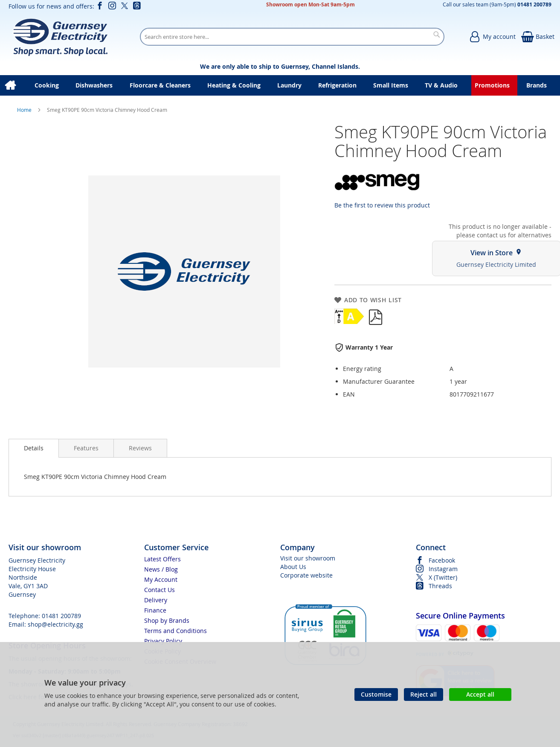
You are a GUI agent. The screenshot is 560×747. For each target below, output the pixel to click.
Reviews (140, 448)
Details (34, 448)
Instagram (443, 569)
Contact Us (160, 590)
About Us (293, 567)
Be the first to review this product (382, 205)
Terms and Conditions (176, 631)
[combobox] (292, 37)
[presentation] (34, 448)
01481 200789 (61, 616)
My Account (161, 579)
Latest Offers (162, 559)
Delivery (156, 600)
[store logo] (60, 37)
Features (86, 448)
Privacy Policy (163, 641)
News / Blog (161, 569)
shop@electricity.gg (55, 624)
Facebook (442, 560)
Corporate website (306, 575)
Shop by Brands (167, 620)
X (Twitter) (443, 577)
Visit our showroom (308, 558)
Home (25, 110)
